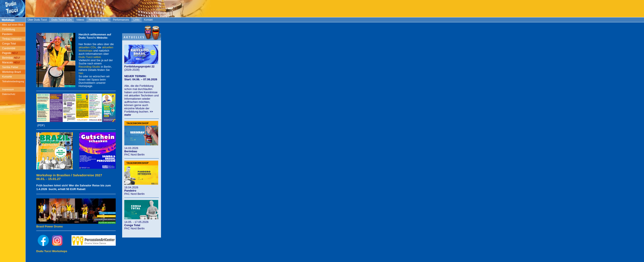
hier (81, 73)
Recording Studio (99, 20)
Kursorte (7, 77)
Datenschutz (9, 94)
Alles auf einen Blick (13, 25)
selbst (97, 57)
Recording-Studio (89, 67)
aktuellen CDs (87, 47)
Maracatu (11, 62)
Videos (80, 20)
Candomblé (9, 48)
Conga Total (9, 44)
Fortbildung (9, 29)
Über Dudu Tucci (37, 20)
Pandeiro (7, 34)
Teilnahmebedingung (13, 81)
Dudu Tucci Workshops (52, 251)
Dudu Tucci (86, 57)
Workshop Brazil (11, 72)
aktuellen (108, 47)
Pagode (10, 53)
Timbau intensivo (12, 39)
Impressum (8, 89)
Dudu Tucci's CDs (62, 20)
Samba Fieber (10, 67)
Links (137, 20)
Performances (121, 20)
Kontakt (148, 20)
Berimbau (11, 58)
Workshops (86, 51)
